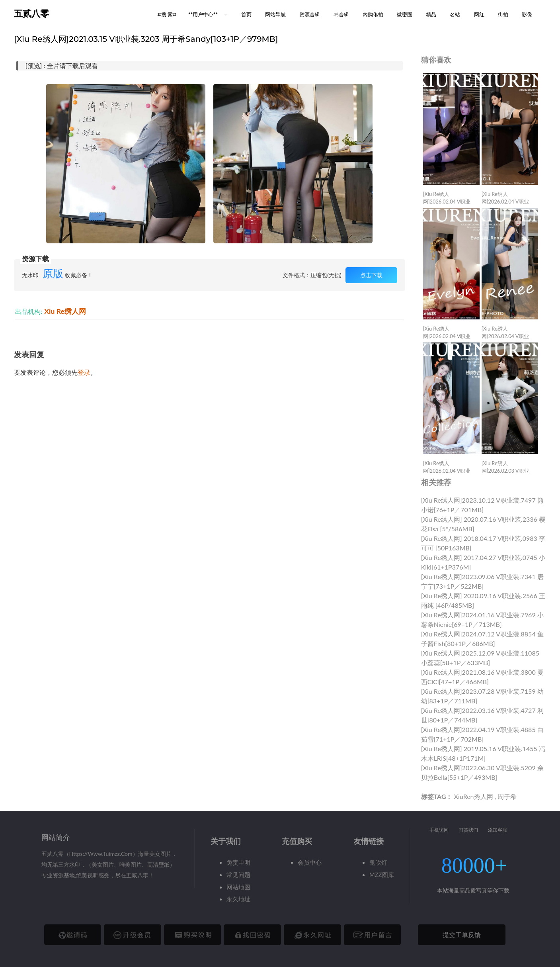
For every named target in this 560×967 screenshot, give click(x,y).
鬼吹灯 (378, 862)
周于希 (507, 796)
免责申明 (238, 862)
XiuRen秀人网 (474, 796)
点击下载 (371, 275)
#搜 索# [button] (167, 14)
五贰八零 (31, 14)
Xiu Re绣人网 (65, 311)
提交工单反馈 (462, 935)
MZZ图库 (382, 875)
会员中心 (310, 862)
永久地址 (238, 899)
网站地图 (238, 887)
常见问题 (238, 875)
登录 (84, 372)
